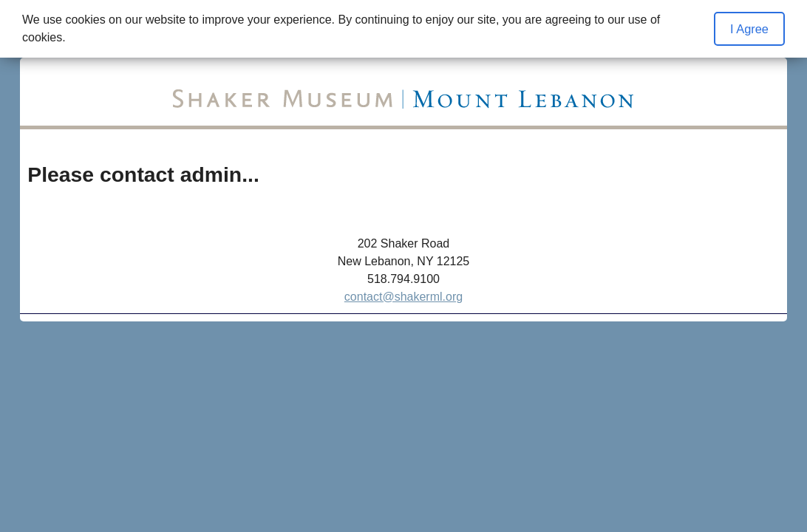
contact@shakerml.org (403, 297)
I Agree (749, 29)
